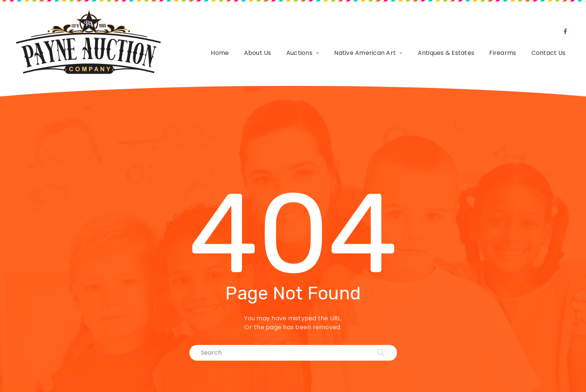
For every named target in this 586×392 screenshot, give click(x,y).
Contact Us (549, 51)
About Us (258, 51)
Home (220, 51)
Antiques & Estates (446, 51)
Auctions (299, 51)
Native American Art (365, 51)
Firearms (503, 51)
